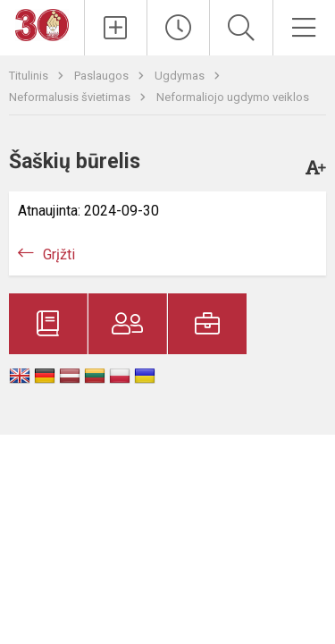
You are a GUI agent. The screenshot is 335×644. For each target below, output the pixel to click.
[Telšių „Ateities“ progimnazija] (42, 24)
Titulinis (30, 76)
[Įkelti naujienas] (116, 28)
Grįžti (59, 254)
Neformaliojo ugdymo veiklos (233, 97)
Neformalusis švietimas (71, 97)
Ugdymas (181, 76)
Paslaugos (103, 76)
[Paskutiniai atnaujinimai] (178, 28)
